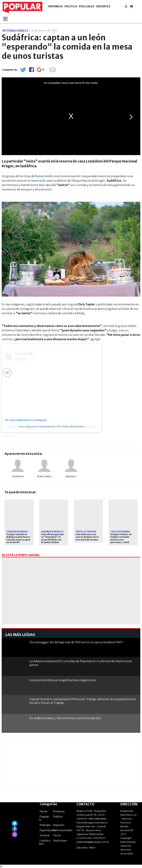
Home (44, 811)
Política (71, 6)
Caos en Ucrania (120, 532)
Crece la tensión (86, 532)
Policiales (87, 6)
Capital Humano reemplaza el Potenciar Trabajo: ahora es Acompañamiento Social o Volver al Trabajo (83, 701)
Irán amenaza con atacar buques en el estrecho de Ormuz (87, 537)
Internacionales (63, 830)
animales (8, 339)
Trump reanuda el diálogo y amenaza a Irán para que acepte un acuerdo (18, 538)
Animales (71, 476)
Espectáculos (48, 830)
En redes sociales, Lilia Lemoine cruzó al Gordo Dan (65, 718)
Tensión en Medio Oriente (22, 532)
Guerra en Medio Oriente (56, 532)
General (44, 835)
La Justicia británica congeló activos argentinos (63, 680)
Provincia (55, 6)
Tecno (57, 835)
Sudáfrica (18, 476)
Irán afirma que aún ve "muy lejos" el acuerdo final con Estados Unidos (52, 538)
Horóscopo (60, 841)
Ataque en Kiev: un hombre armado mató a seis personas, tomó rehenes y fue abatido (121, 541)
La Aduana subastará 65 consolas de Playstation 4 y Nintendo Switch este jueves (81, 663)
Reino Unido (44, 476)
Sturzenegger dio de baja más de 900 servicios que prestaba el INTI (76, 642)
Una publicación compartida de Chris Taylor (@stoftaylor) (52, 426)
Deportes (103, 6)
